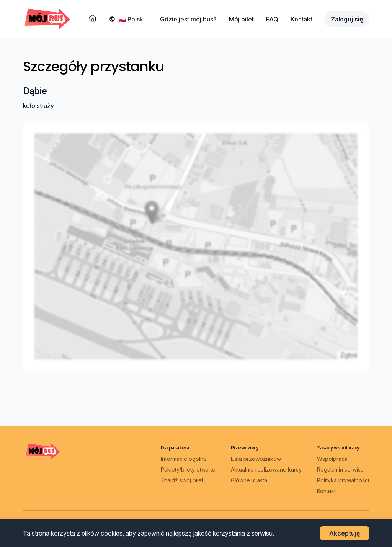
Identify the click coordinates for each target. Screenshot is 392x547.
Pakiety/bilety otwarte (188, 469)
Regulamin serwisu (340, 469)
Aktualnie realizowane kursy (266, 469)
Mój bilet (241, 19)
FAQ (272, 19)
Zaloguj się (347, 19)
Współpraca (332, 458)
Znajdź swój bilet (182, 480)
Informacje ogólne (184, 458)
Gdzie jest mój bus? (188, 19)
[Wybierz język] (133, 19)
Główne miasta (249, 480)
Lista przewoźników (256, 458)
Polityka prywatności (343, 480)
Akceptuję (345, 533)
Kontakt (301, 19)
